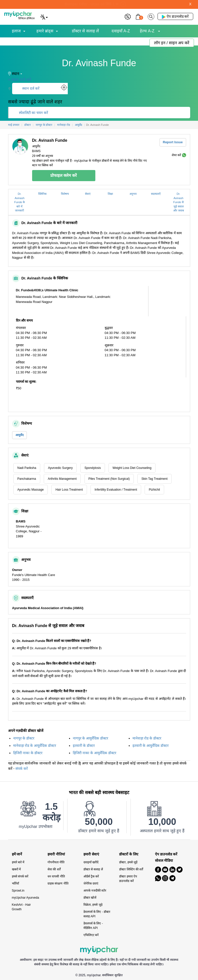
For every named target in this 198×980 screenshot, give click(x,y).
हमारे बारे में (18, 862)
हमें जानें (17, 854)
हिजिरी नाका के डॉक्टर (28, 753)
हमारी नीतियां (56, 854)
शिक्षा (110, 194)
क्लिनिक (42, 194)
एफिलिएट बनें (91, 935)
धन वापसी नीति (56, 876)
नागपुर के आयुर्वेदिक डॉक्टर (91, 738)
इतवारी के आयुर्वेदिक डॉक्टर (151, 746)
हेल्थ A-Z (148, 31)
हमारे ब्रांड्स (45, 31)
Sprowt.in (18, 891)
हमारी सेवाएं (91, 854)
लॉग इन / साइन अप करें (172, 43)
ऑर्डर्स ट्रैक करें (91, 876)
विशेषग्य (65, 194)
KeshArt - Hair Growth (21, 907)
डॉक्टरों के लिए (129, 854)
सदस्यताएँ (156, 194)
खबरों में (16, 869)
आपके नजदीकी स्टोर (95, 891)
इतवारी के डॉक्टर (84, 746)
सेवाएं (88, 194)
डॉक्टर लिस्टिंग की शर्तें (131, 869)
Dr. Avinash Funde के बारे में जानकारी (19, 202)
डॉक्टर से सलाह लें (85, 31)
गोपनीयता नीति (56, 862)
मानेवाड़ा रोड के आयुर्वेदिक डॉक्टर (35, 746)
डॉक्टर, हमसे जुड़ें (128, 862)
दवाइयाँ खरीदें (91, 862)
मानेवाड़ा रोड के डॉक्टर (147, 738)
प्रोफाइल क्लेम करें (64, 175)
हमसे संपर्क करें (20, 876)
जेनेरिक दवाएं (91, 883)
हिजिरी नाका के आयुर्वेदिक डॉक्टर (95, 753)
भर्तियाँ (15, 883)
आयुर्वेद (19, 435)
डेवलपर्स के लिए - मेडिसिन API (93, 926)
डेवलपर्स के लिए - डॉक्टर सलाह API (97, 914)
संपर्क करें (22, 769)
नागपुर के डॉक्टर (24, 738)
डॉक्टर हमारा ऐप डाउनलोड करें (128, 879)
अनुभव (133, 194)
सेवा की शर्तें (54, 869)
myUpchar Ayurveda (26, 898)
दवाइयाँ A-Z (121, 31)
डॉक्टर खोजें (90, 898)
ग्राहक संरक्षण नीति (58, 883)
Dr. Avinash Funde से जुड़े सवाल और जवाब (179, 202)
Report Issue (173, 142)
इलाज (16, 31)
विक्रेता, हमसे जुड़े (93, 905)
